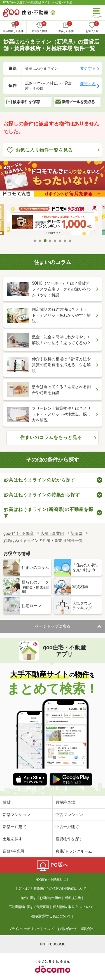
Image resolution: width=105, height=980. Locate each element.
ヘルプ (49, 929)
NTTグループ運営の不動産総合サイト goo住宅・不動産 (38, 2)
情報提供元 (73, 898)
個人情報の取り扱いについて (73, 907)
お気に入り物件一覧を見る (40, 150)
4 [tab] (50, 241)
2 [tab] (40, 241)
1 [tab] (35, 241)
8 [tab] (70, 241)
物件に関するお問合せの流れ (41, 898)
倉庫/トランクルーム (74, 851)
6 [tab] (60, 241)
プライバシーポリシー (24, 929)
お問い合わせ (67, 929)
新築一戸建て (15, 827)
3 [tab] (45, 241)
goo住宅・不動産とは (51, 879)
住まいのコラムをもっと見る (51, 437)
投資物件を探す (69, 839)
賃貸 (7, 802)
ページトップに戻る (53, 626)
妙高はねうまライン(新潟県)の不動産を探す (49, 512)
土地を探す (13, 839)
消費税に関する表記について (51, 916)
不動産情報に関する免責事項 (29, 907)
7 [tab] (65, 241)
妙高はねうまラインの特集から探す (42, 495)
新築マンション (17, 815)
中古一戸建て (67, 827)
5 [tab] (55, 241)
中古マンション (69, 815)
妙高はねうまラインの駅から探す (40, 480)
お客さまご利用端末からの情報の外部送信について (51, 889)
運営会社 (87, 929)
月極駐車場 (65, 802)
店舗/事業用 (13, 851)
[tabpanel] (53, 220)
